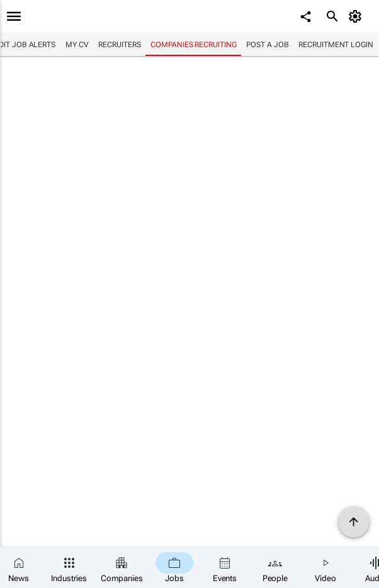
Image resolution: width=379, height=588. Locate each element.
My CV (77, 45)
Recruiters (119, 45)
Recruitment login (336, 45)
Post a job (267, 45)
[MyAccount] (357, 16)
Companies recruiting (193, 45)
